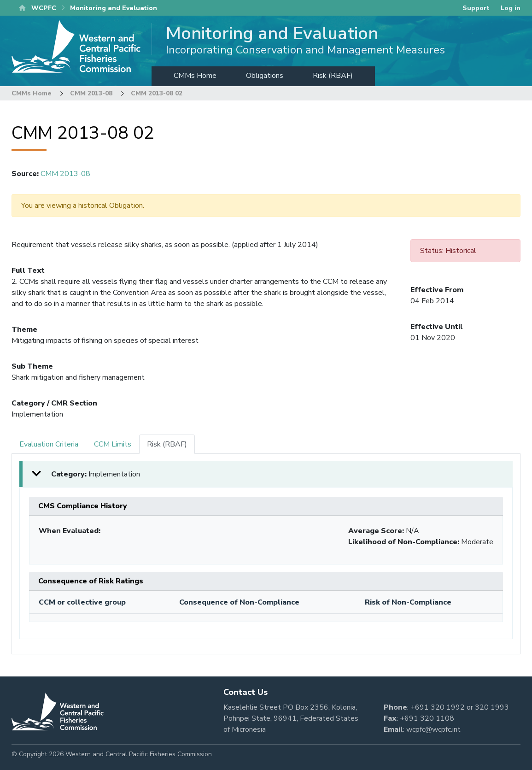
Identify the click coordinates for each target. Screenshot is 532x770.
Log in (511, 8)
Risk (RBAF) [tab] (167, 444)
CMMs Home (195, 76)
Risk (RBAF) (333, 76)
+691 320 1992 (438, 707)
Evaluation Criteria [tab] (49, 444)
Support (476, 8)
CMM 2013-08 (91, 93)
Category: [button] (96, 474)
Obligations (265, 76)
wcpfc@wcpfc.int (433, 729)
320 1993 (492, 707)
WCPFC (44, 8)
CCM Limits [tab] (113, 444)
